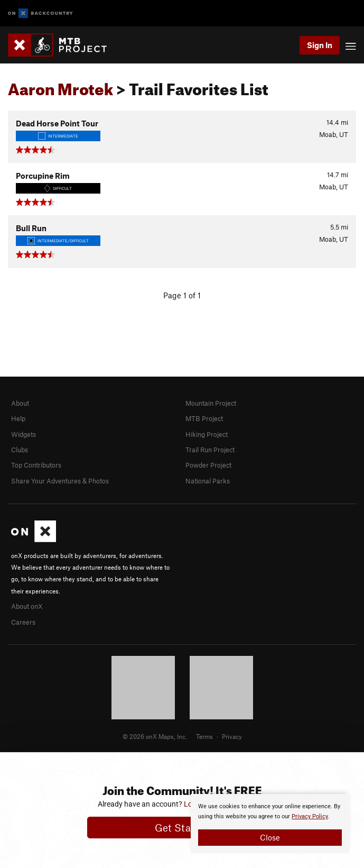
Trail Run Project (210, 450)
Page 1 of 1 (182, 295)
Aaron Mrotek (60, 86)
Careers (23, 622)
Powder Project (208, 465)
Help (18, 418)
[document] (270, 824)
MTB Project (204, 418)
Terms (204, 736)
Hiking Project (207, 434)
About (20, 403)
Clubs (20, 450)
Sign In (320, 45)
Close (270, 837)
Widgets (24, 434)
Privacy (232, 736)
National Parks (208, 481)
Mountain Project (211, 403)
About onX (27, 606)
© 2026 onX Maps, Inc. (155, 736)
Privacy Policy (310, 816)
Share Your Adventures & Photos (60, 481)
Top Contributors (36, 465)
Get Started (182, 828)
